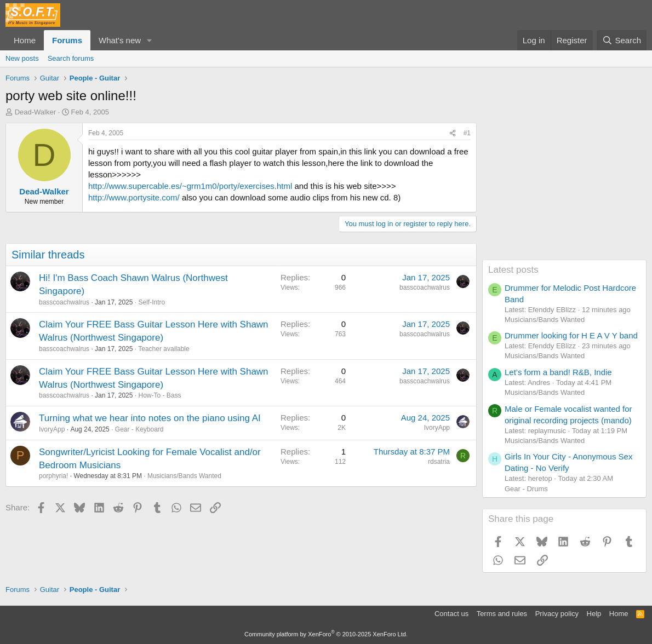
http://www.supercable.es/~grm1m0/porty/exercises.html (190, 186)
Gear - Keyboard (139, 429)
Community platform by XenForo (326, 634)
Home (25, 40)
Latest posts (513, 270)
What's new (120, 40)
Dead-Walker (35, 112)
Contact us (451, 614)
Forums (67, 40)
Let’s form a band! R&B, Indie (558, 372)
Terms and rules (502, 614)
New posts (22, 58)
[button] (150, 40)
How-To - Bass (159, 395)
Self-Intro (151, 302)
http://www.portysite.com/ (134, 197)
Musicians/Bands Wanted (184, 476)
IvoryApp (52, 429)
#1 (467, 133)
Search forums (71, 58)
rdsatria (439, 462)
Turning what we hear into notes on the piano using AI (150, 418)
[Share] (453, 133)
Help (594, 614)
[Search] (622, 40)
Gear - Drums (526, 489)
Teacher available (164, 349)
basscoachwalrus (64, 302)
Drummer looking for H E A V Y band (571, 335)
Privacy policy (557, 614)
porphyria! (53, 476)
